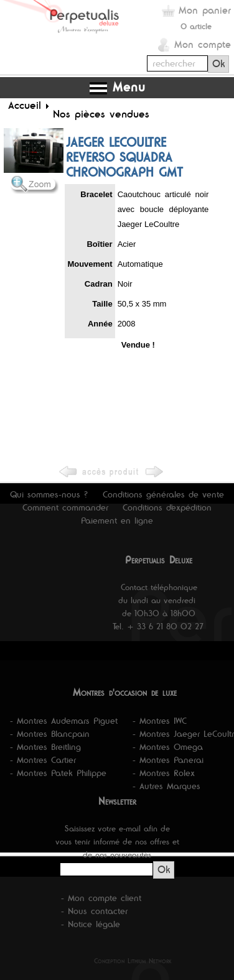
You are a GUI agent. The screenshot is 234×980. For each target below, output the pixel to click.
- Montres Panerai (168, 760)
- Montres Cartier (43, 760)
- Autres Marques (166, 786)
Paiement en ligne (117, 520)
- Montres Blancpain (50, 734)
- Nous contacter (94, 911)
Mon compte (203, 44)
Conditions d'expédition (167, 507)
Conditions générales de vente (163, 494)
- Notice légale (91, 924)
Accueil (25, 105)
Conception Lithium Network (133, 961)
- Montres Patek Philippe (58, 773)
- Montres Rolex (164, 773)
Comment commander (65, 507)
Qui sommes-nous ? (49, 494)
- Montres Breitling (45, 747)
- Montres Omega (168, 747)
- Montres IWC (160, 721)
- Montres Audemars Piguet (64, 721)
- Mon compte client (101, 898)
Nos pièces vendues (101, 114)
